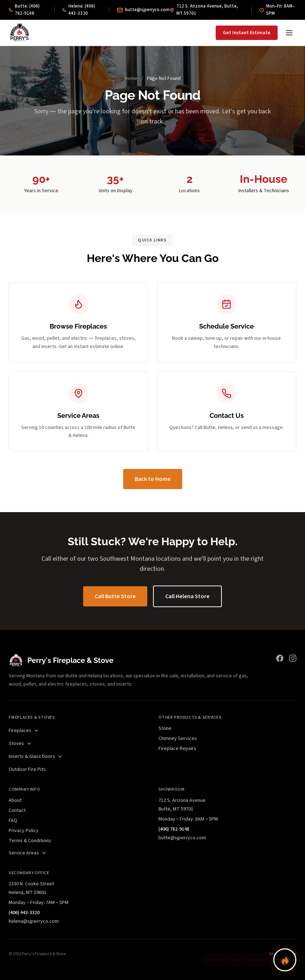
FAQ (13, 821)
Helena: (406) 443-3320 (79, 10)
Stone (165, 728)
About (15, 800)
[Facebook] (280, 658)
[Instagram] (293, 658)
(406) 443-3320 (24, 913)
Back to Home (153, 479)
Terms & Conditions (30, 841)
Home (131, 78)
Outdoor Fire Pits (27, 769)
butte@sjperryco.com (143, 10)
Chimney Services (178, 739)
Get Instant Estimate (247, 33)
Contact (17, 810)
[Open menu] (289, 33)
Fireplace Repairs (177, 749)
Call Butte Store (115, 596)
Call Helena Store (187, 596)
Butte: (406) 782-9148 (24, 10)
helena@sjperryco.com (34, 921)
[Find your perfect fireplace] (285, 960)
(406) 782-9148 (174, 829)
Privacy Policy (24, 831)
